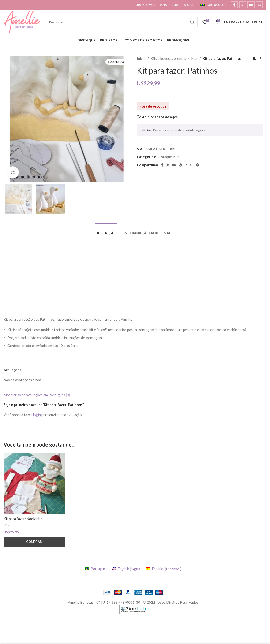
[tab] (106, 230)
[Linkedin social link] (186, 165)
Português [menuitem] (99, 569)
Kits (194, 58)
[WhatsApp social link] (259, 5)
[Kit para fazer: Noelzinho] (34, 484)
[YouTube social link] (251, 5)
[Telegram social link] (198, 165)
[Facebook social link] (234, 5)
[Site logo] (22, 22)
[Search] (121, 22)
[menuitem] (213, 5)
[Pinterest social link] (180, 165)
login (37, 415)
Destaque (164, 157)
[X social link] (168, 165)
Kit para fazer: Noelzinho (23, 519)
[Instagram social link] (243, 5)
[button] (34, 542)
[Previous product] (249, 58)
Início (141, 58)
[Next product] (260, 58)
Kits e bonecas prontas (168, 58)
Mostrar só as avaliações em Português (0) (37, 395)
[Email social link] (174, 165)
